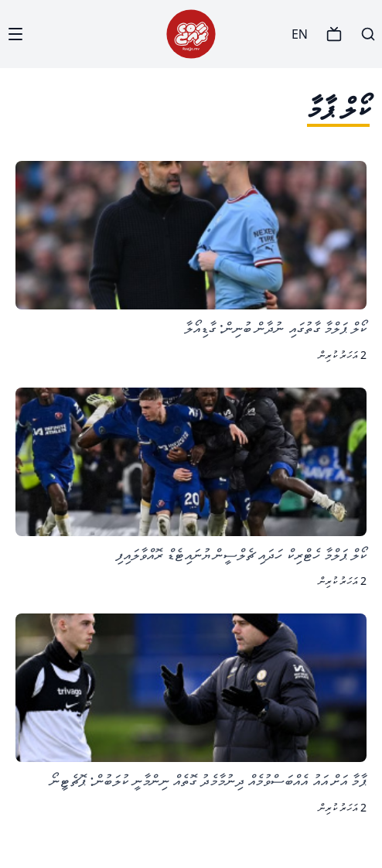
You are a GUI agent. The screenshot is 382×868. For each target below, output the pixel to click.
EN (300, 34)
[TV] (334, 34)
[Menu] (15, 34)
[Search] (368, 34)
